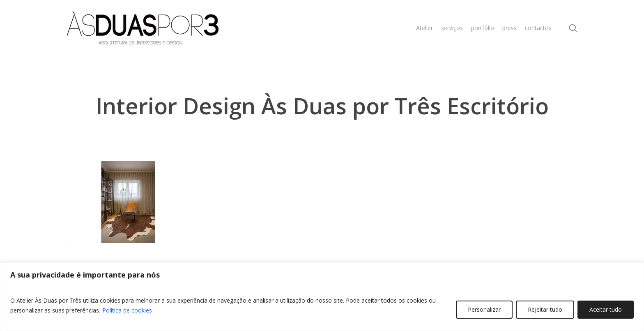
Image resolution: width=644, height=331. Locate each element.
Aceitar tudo (606, 309)
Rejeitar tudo (545, 309)
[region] (322, 297)
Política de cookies (127, 310)
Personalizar (484, 309)
